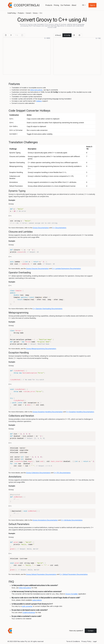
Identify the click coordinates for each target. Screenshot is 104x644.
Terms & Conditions (73, 641)
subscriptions (37, 600)
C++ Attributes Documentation (72, 520)
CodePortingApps (29, 612)
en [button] (83, 5)
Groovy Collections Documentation (38, 473)
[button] (93, 5)
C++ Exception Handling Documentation (80, 412)
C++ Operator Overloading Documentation (47, 309)
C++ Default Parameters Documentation (74, 574)
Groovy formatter (72, 594)
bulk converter (27, 606)
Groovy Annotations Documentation (45, 520)
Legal (95, 641)
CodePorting (12, 13)
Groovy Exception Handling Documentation (48, 412)
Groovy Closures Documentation (37, 269)
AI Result (58, 35)
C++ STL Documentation (62, 473)
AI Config (67, 35)
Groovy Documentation (41, 228)
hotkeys (39, 101)
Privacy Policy (86, 641)
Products (49, 5)
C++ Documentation (59, 228)
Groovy (35, 13)
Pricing (56, 5)
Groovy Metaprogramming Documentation (41, 349)
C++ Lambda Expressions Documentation (66, 269)
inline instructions (36, 90)
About (74, 5)
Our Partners (65, 5)
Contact (91, 631)
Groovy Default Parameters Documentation (41, 574)
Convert (28, 13)
